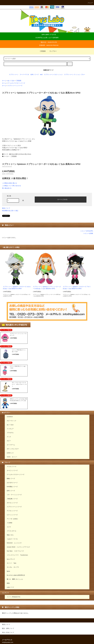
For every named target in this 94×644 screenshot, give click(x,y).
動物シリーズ (11, 479)
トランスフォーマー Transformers (17, 555)
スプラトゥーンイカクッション (53, 75)
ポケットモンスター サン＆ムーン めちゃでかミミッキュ (19, 384)
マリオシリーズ (12, 467)
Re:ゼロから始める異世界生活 (16, 575)
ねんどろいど (11, 559)
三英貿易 (41, 51)
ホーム (4, 81)
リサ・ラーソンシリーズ (14, 495)
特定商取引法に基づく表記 (10, 211)
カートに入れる (61, 199)
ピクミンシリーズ (12, 515)
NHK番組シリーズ (12, 487)
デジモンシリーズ (12, 511)
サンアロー (52, 51)
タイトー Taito (12, 563)
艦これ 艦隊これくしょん (15, 579)
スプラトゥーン (14, 75)
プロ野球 (10, 523)
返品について (6, 208)
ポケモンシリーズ (12, 503)
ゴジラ (9, 527)
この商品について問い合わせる (11, 186)
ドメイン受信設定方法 (14, 597)
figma (8, 571)
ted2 (41, 75)
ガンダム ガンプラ (13, 567)
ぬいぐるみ (11, 81)
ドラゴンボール (12, 531)
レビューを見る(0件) (87, 231)
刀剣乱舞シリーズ (12, 499)
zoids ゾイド (11, 587)
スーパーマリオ (24, 75)
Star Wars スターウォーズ (15, 551)
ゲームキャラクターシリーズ (16, 83)
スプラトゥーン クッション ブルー (75, 75)
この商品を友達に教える (9, 183)
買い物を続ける (7, 188)
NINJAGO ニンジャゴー (14, 543)
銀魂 (8, 583)
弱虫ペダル (10, 535)
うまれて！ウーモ (12, 539)
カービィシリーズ (12, 470)
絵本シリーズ (35, 75)
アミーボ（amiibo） (13, 519)
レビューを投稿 (88, 233)
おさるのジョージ (12, 483)
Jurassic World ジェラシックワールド (18, 547)
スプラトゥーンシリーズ (15, 86)
